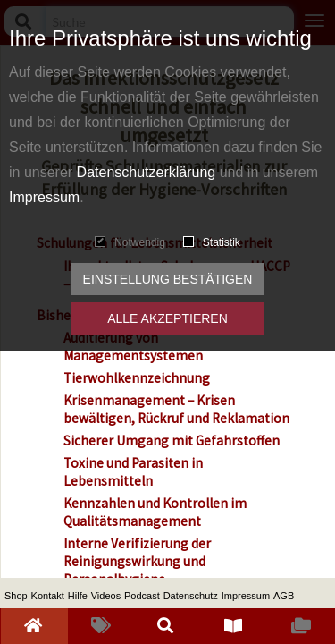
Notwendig (130, 242)
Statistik (212, 242)
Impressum (44, 197)
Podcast (142, 596)
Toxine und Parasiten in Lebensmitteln (133, 472)
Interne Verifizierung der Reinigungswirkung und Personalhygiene (137, 561)
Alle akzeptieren (167, 318)
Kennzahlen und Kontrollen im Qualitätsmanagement (155, 512)
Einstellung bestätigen (168, 279)
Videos (106, 596)
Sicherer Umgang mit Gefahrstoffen (172, 441)
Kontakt (48, 596)
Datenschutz (191, 596)
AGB (284, 596)
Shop (16, 596)
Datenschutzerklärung (147, 172)
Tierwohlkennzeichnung (137, 378)
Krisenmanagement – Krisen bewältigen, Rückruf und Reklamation (176, 409)
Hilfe (78, 596)
